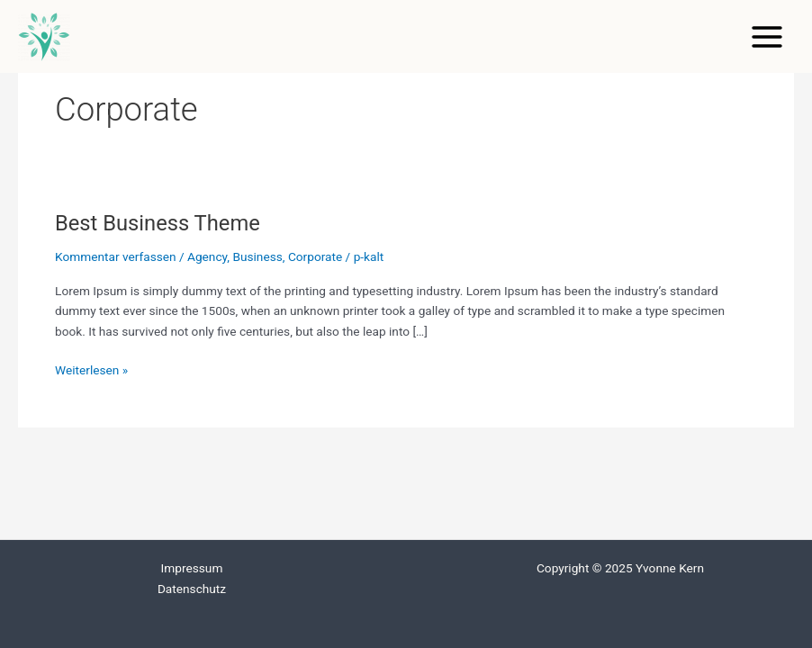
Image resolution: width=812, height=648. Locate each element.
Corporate (315, 256)
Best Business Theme (158, 223)
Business (257, 256)
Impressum (192, 568)
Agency (207, 256)
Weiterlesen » (91, 369)
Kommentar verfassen (116, 256)
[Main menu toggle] (767, 36)
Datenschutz (192, 589)
